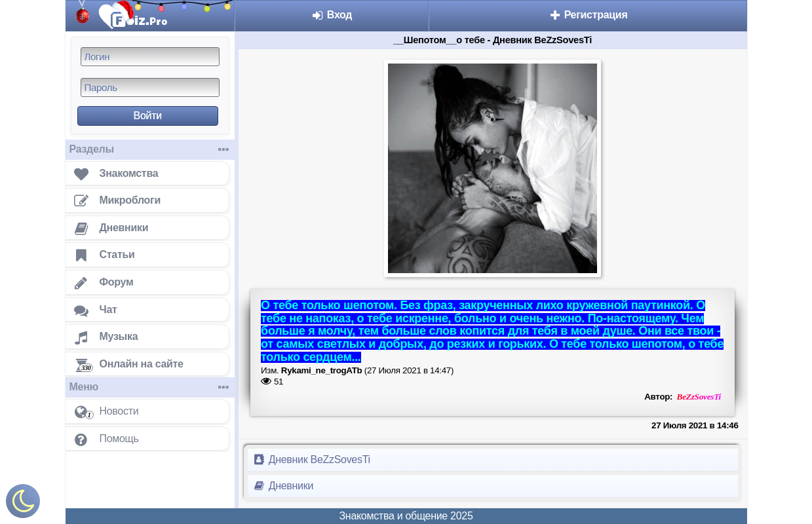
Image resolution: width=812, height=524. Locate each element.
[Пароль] (150, 87)
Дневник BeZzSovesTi (312, 459)
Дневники (283, 486)
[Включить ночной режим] (23, 504)
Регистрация (588, 15)
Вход (332, 15)
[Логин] (150, 57)
